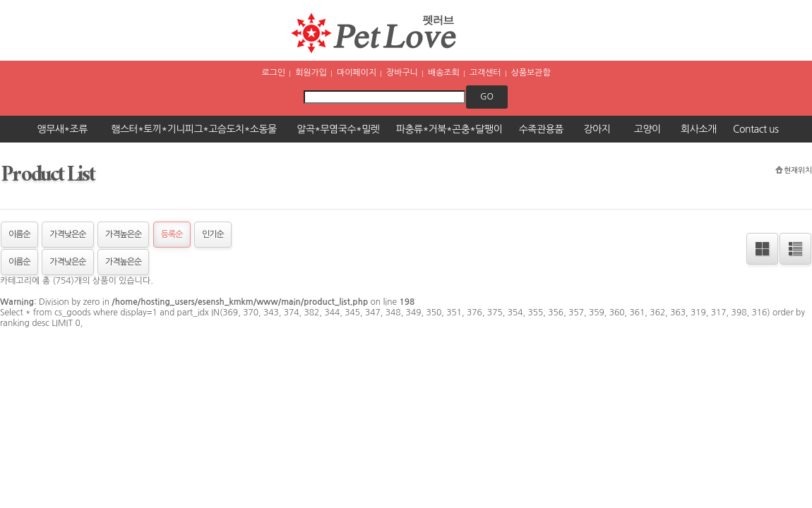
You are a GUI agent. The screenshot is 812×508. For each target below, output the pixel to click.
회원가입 (311, 73)
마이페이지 (357, 73)
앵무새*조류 (62, 129)
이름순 (19, 234)
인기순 (213, 234)
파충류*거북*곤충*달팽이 (449, 129)
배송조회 (444, 73)
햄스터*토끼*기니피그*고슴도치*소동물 (194, 129)
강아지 (597, 129)
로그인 (273, 73)
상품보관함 (531, 73)
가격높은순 (123, 234)
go (487, 97)
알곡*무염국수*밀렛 (338, 129)
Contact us (756, 129)
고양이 (647, 129)
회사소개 (699, 129)
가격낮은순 (67, 234)
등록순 (172, 234)
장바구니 (402, 73)
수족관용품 (541, 129)
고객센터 (485, 73)
